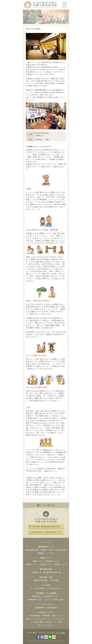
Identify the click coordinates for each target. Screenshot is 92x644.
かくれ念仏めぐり (54, 588)
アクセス (50, 553)
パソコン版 (60, 633)
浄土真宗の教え (61, 550)
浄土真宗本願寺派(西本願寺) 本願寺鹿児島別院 (41, 5)
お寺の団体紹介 (35, 616)
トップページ (46, 542)
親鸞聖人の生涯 (47, 550)
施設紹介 (41, 553)
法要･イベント (58, 616)
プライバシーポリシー (46, 625)
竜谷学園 (46, 616)
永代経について (46, 564)
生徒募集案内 (40, 608)
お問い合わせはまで (46, 532)
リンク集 (58, 622)
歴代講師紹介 (52, 608)
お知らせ (49, 622)
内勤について (38, 561)
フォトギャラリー (59, 619)
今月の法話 (54, 580)
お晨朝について (32, 564)
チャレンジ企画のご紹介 (54, 600)
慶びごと (30, 619)
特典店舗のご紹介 (35, 600)
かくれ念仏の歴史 (38, 588)
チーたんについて (42, 619)
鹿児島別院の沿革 (32, 550)
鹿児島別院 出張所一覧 (52, 572)
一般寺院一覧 (36, 572)
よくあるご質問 (37, 622)
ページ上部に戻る (46, 505)
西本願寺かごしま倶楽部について (45, 596)
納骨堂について (60, 564)
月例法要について (52, 561)
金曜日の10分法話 (41, 580)
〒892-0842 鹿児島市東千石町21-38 (46, 527)
